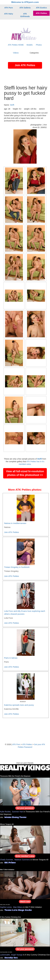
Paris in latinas (11, 658)
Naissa (7, 527)
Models (30, 45)
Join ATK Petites (25, 65)
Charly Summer (6, 860)
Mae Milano (18, 907)
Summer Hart (17, 812)
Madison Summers (22, 860)
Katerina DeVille (11, 709)
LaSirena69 (5, 955)
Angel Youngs (17, 955)
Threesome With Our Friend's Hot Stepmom (15, 776)
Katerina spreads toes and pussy (19, 705)
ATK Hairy (9, 14)
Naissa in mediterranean (15, 523)
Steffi (12, 105)
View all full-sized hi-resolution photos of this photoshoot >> (25, 473)
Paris (6, 662)
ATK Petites (41, 13)
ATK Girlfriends (25, 15)
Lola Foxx (9, 618)
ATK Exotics (41, 8)
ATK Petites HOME (16, 45)
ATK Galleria (25, 8)
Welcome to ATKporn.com (25, 2)
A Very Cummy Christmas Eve (11, 917)
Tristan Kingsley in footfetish (17, 567)
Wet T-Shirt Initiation (7, 870)
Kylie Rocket (5, 812)
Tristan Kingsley (11, 571)
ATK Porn (9, 8)
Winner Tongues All (7, 824)
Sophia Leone (6, 907)
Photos (39, 45)
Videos (16, 53)
